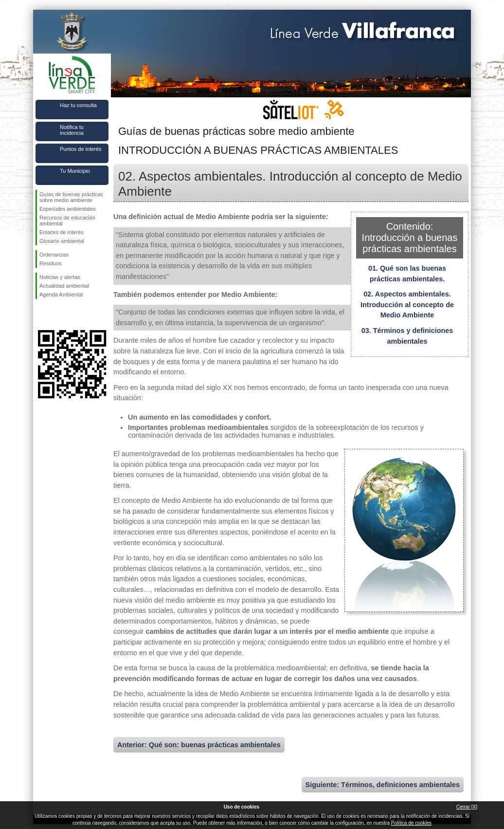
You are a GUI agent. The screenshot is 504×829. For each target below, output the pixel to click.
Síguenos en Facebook (41, 314)
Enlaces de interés (62, 232)
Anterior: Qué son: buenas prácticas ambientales (199, 745)
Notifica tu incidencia (72, 130)
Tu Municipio (75, 171)
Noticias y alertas (60, 277)
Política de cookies (411, 823)
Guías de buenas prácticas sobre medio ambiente (71, 197)
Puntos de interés (81, 149)
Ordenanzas (54, 255)
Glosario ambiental (62, 241)
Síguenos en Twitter (57, 314)
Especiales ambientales (68, 209)
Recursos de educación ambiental (67, 221)
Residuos (51, 263)
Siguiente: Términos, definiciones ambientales (383, 785)
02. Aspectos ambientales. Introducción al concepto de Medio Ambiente (407, 304)
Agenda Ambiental (61, 295)
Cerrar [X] (467, 807)
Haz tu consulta (78, 105)
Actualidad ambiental (64, 286)
